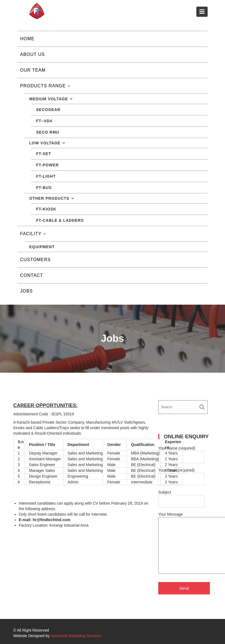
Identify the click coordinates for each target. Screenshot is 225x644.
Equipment (42, 247)
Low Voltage (45, 143)
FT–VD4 (44, 121)
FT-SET (44, 154)
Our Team (33, 70)
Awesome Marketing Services (76, 636)
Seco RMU (48, 132)
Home (27, 39)
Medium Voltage (49, 99)
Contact (32, 275)
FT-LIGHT (46, 176)
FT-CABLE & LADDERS (60, 220)
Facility (31, 234)
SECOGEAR (48, 110)
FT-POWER (47, 165)
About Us (33, 54)
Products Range (43, 86)
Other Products (49, 198)
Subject (181, 497)
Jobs (26, 291)
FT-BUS (44, 188)
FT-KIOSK (46, 209)
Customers (35, 260)
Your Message (181, 543)
